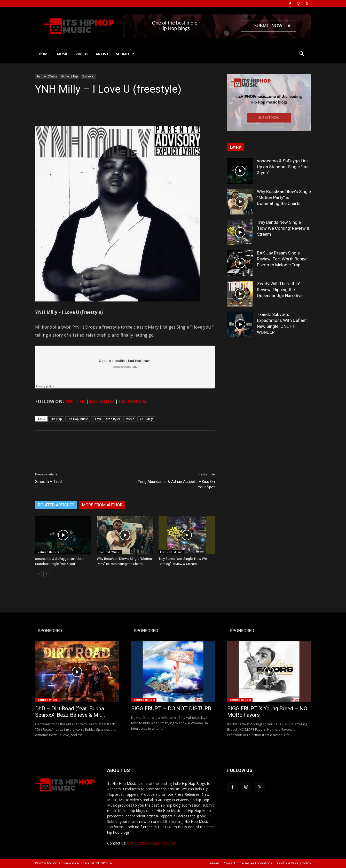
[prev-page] (38, 574)
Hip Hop (56, 419)
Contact (230, 863)
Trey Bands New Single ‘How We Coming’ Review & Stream (283, 228)
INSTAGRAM (133, 401)
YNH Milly (146, 419)
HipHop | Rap (69, 76)
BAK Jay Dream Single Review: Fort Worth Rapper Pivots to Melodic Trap (282, 259)
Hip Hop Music (78, 419)
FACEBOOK (102, 401)
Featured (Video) (48, 700)
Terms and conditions (256, 863)
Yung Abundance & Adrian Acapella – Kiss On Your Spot (176, 484)
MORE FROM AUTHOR (102, 505)
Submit (125, 54)
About (214, 863)
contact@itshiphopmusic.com (152, 843)
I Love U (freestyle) (107, 419)
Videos (82, 54)
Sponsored (88, 76)
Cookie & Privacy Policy (294, 863)
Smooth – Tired (48, 482)
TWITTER (75, 401)
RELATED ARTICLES (56, 505)
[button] (303, 54)
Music (62, 54)
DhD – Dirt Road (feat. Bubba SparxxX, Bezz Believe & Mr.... (70, 712)
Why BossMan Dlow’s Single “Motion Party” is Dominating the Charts (284, 197)
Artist (102, 54)
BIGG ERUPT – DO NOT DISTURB (171, 708)
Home (44, 54)
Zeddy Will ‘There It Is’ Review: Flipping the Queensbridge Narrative (280, 290)
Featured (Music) (47, 76)
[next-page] (47, 574)
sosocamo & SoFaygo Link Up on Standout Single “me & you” (283, 167)
